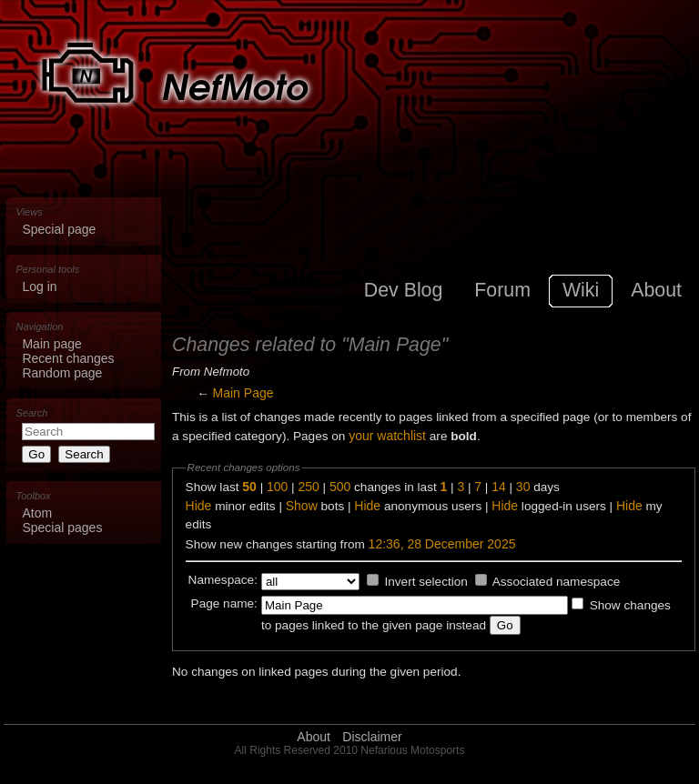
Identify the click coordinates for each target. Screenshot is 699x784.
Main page (51, 344)
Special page (59, 229)
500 (340, 487)
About (314, 737)
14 (499, 487)
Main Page (243, 393)
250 (308, 487)
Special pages (62, 528)
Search (32, 413)
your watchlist (387, 436)
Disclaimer (372, 737)
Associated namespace (557, 582)
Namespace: (223, 580)
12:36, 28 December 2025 (442, 544)
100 (277, 487)
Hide (199, 506)
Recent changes (68, 358)
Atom (37, 513)
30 (523, 487)
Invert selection (425, 582)
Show (302, 506)
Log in (39, 286)
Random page (62, 373)
